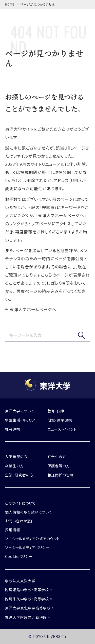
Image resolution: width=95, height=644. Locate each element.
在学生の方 (57, 457)
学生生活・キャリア (20, 420)
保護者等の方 (59, 466)
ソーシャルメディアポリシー (27, 548)
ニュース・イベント (62, 429)
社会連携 (13, 429)
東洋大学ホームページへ (33, 309)
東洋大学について (20, 411)
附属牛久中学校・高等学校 (27, 599)
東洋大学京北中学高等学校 (28, 608)
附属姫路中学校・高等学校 (27, 590)
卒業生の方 (14, 466)
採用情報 (13, 530)
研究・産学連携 (60, 420)
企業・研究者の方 (19, 475)
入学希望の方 (16, 457)
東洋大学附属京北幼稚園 (26, 617)
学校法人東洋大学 (20, 581)
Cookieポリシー (19, 556)
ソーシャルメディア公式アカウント (32, 539)
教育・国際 (56, 411)
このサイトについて (21, 503)
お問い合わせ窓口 (20, 521)
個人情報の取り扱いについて (29, 512)
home (10, 4)
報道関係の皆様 (61, 475)
